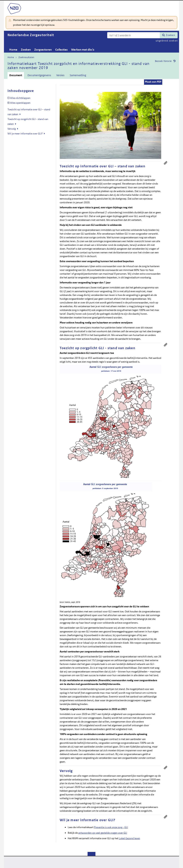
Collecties (61, 50)
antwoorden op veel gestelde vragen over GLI (103, 833)
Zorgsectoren (43, 50)
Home (13, 50)
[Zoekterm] (133, 35)
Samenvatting (78, 75)
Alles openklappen (20, 103)
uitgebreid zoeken (167, 41)
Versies (60, 75)
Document (16, 75)
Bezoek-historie (163, 61)
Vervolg (12, 129)
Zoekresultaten (26, 57)
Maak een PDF (153, 82)
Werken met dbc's (83, 50)
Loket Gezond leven (129, 838)
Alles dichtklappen (20, 98)
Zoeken (170, 35)
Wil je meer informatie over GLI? (25, 134)
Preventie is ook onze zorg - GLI (111, 827)
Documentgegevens (39, 75)
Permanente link (165, 163)
